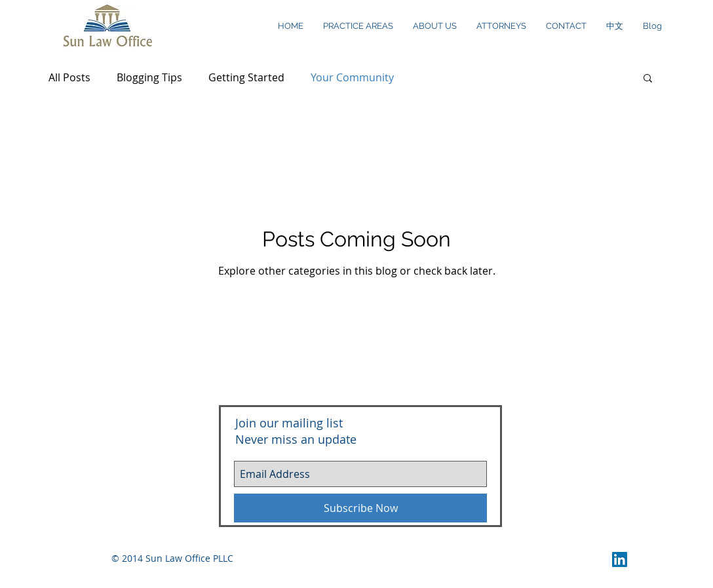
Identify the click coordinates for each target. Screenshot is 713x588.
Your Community (352, 77)
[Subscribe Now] (360, 508)
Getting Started (246, 77)
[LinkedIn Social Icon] (620, 559)
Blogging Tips (149, 77)
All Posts (69, 77)
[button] (648, 79)
